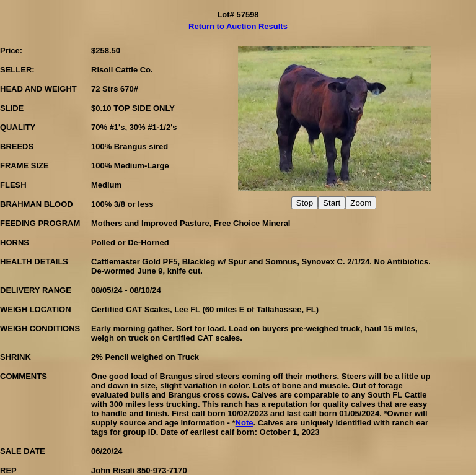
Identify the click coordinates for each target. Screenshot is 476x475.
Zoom (361, 203)
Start (332, 203)
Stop (305, 203)
